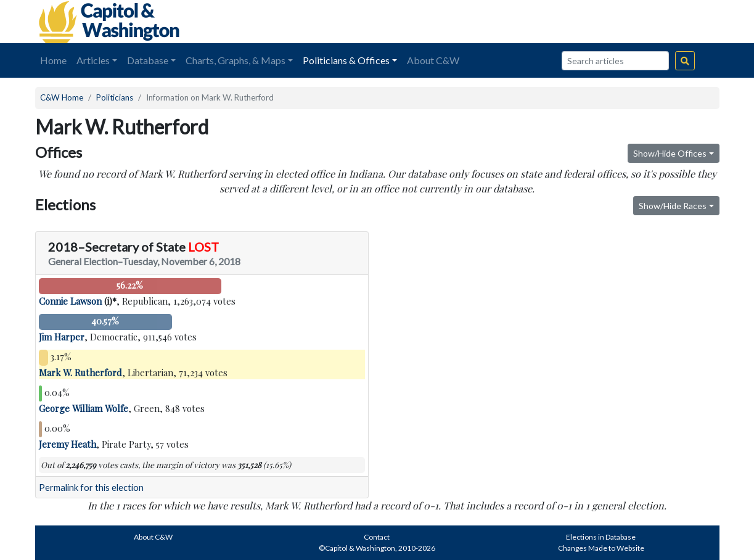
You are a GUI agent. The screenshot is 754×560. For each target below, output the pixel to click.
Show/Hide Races (673, 206)
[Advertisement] (581, 22)
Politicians (115, 97)
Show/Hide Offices (670, 153)
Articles (93, 60)
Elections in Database (601, 537)
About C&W (433, 60)
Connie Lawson (70, 301)
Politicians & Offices (346, 60)
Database (148, 60)
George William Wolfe (84, 408)
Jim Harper (62, 337)
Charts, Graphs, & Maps (236, 60)
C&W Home (62, 97)
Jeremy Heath (68, 444)
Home (53, 60)
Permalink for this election (91, 488)
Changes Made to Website (601, 548)
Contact (377, 537)
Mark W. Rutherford (80, 373)
